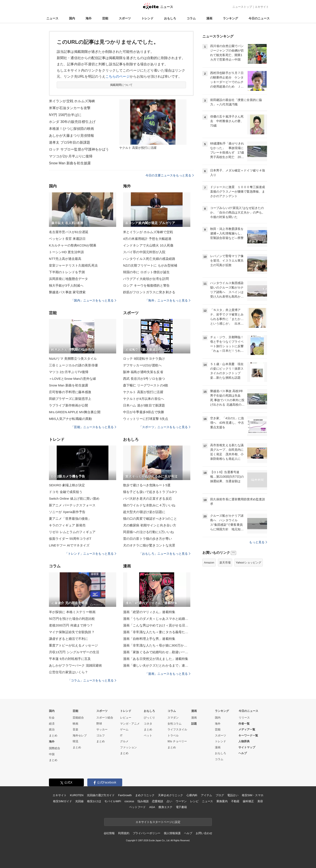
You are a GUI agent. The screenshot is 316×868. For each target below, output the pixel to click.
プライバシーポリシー (147, 833)
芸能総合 (78, 718)
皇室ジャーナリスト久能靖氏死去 (73, 265)
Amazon (209, 563)
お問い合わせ (204, 833)
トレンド (147, 18)
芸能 (105, 18)
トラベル (173, 735)
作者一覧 (244, 724)
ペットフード (137, 807)
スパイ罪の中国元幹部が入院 (144, 252)
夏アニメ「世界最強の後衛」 (70, 519)
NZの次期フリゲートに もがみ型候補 (150, 265)
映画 (75, 724)
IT (121, 735)
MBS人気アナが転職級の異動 (70, 419)
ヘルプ (243, 753)
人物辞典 (244, 741)
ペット (148, 735)
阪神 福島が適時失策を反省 (143, 372)
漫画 (209, 18)
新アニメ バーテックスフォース (72, 505)
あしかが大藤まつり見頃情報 (72, 136)
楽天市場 (225, 563)
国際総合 (55, 748)
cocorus (129, 801)
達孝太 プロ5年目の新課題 (70, 142)
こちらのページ (118, 76)
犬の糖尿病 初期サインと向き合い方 (150, 525)
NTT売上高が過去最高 (65, 259)
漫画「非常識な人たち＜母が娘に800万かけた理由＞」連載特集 (157, 645)
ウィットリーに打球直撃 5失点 (146, 419)
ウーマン (181, 801)
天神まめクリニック (171, 795)
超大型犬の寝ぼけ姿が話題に (144, 512)
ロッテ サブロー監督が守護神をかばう (79, 149)
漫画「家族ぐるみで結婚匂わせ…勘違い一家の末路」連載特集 (157, 652)
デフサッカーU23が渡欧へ (142, 365)
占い (169, 801)
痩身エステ (165, 807)
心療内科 (192, 795)
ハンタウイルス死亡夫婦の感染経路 (149, 259)
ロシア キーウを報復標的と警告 (146, 285)
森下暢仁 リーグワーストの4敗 (146, 385)
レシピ (194, 801)
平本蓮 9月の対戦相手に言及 (70, 659)
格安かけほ (94, 801)
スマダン (173, 718)
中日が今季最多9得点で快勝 (144, 412)
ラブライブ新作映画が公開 (68, 405)
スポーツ (125, 18)
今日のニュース (259, 18)
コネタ (148, 724)
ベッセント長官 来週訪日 (67, 239)
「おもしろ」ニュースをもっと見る (165, 554)
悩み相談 (143, 801)
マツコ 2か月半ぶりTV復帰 (69, 372)
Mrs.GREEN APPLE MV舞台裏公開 (75, 412)
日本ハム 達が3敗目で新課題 (144, 405)
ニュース (52, 18)
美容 (260, 801)
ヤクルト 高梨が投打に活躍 (143, 392)
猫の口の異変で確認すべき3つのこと (150, 519)
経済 (52, 724)
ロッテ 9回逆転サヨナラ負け (144, 359)
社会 (52, 718)
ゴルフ (101, 735)
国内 (72, 18)
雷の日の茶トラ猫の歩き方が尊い (148, 539)
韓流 (75, 741)
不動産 (235, 801)
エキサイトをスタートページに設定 (158, 822)
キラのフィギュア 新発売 (67, 525)
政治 (52, 729)
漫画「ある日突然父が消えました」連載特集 (156, 659)
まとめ (53, 735)
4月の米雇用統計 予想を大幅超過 (147, 239)
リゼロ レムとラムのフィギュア (72, 532)
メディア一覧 (247, 729)
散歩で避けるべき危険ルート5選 (147, 485)
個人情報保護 (172, 833)
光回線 (79, 801)
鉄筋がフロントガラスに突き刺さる (149, 292)
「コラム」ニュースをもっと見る (92, 680)
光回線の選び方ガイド (101, 795)
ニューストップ (242, 7)
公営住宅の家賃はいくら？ (68, 672)
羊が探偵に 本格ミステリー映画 (72, 612)
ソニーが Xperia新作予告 (67, 512)
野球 (99, 724)
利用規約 (124, 833)
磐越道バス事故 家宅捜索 (67, 292)
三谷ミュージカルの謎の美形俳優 (73, 365)
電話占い (233, 795)
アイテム (206, 795)
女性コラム (174, 724)
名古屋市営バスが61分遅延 (69, 232)
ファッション (128, 747)
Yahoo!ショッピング (249, 563)
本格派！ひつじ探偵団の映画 (72, 129)
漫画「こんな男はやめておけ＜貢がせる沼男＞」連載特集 (157, 625)
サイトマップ (247, 747)
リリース (244, 718)
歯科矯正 (248, 801)
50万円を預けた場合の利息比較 (72, 619)
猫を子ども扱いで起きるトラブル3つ (150, 492)
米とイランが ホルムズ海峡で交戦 (148, 232)
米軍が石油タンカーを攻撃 (70, 108)
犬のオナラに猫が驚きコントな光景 (149, 545)
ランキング (230, 18)
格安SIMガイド (62, 801)
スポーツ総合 (105, 718)
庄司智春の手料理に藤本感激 (70, 392)
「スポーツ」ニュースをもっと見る (165, 427)
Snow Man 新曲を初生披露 (70, 163)
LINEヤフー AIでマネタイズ (69, 545)
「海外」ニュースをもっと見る (168, 300)
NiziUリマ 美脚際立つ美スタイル (73, 359)
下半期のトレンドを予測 (67, 272)
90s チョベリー (177, 741)
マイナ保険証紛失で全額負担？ (72, 632)
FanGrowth (125, 795)
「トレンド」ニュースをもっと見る (91, 554)
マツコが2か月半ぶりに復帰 (71, 156)
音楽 (75, 729)
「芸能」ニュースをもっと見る (94, 427)
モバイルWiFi (113, 801)
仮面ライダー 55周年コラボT (70, 539)
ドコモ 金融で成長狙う (66, 492)
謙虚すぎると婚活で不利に (68, 639)
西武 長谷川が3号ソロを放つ (144, 379)
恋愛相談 (157, 801)
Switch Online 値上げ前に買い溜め (74, 498)
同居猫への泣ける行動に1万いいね (148, 532)
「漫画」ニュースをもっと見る (168, 674)
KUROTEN (77, 795)
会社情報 (109, 833)
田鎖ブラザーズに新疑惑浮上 (70, 399)
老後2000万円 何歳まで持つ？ (71, 625)
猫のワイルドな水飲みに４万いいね (149, 505)
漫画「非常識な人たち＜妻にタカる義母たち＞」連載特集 (157, 632)
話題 (194, 724)
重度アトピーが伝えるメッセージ (73, 645)
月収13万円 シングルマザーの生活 (74, 652)
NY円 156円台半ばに (65, 115)
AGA (152, 807)
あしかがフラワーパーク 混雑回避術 (75, 665)
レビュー (126, 718)
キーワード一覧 (248, 735)
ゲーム (124, 729)
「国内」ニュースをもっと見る (94, 300)
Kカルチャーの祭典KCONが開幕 (73, 245)
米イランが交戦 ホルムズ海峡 (72, 101)
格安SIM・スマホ (253, 795)
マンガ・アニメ (130, 724)
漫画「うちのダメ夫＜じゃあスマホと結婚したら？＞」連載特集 (157, 619)
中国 (52, 754)
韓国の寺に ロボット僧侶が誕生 (146, 272)
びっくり (149, 718)
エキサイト (262, 7)
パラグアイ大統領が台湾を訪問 (146, 279)
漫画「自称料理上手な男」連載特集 (149, 639)
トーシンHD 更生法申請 (66, 252)
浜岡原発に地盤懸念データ (68, 279)
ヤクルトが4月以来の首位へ (144, 399)
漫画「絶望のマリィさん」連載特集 (149, 612)
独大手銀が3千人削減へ (66, 285)
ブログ (220, 795)
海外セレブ (80, 735)
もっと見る (258, 542)
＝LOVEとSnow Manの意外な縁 (72, 379)
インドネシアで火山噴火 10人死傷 (148, 245)
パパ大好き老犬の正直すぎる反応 (148, 498)
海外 (89, 18)
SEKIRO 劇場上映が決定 (67, 485)
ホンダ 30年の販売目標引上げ (72, 122)
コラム (191, 18)
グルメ (124, 741)
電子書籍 (181, 807)
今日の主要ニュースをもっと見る (170, 175)
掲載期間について (121, 85)
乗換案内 (222, 801)
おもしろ (170, 18)
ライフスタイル (177, 729)
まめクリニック (145, 795)
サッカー (102, 729)
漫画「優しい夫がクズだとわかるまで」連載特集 (157, 665)
